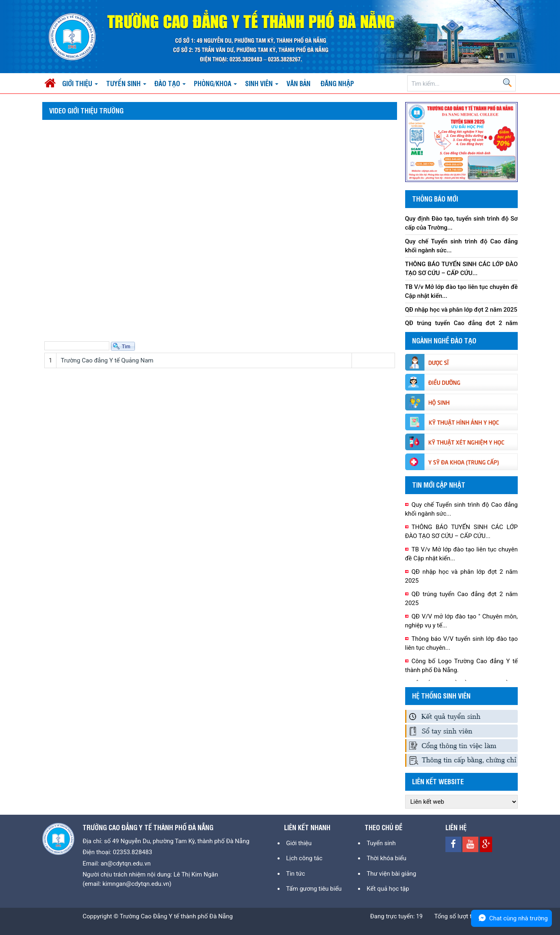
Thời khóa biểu (386, 858)
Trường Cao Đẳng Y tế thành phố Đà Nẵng (176, 916)
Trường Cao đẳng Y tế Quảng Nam (107, 360)
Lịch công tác (304, 858)
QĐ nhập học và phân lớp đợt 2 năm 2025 (461, 310)
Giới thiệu (299, 843)
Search (507, 82)
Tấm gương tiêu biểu (314, 889)
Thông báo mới (435, 198)
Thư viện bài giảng (391, 874)
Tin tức (296, 874)
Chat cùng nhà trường (511, 918)
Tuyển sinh (381, 843)
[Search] (462, 84)
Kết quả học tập (388, 889)
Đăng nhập (337, 83)
